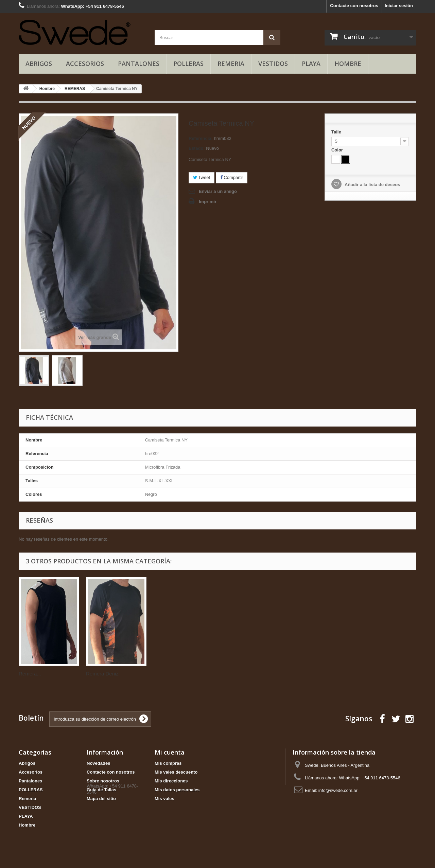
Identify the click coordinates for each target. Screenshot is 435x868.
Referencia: (201, 138)
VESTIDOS (273, 64)
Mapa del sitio (101, 799)
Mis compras (168, 763)
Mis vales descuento (176, 772)
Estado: (197, 148)
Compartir (232, 177)
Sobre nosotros (103, 781)
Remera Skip (33, 674)
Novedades (98, 763)
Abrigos (39, 64)
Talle (337, 132)
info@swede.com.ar (338, 790)
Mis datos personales (177, 790)
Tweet (202, 177)
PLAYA (311, 64)
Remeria (231, 64)
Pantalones (139, 64)
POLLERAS (188, 64)
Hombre (348, 64)
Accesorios (85, 64)
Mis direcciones (171, 781)
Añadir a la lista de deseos (372, 185)
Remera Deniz (170, 674)
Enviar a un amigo (218, 191)
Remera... (97, 674)
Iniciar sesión (399, 6)
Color (338, 150)
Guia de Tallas (101, 790)
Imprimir (208, 202)
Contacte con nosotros (354, 6)
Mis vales (164, 799)
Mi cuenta (170, 752)
